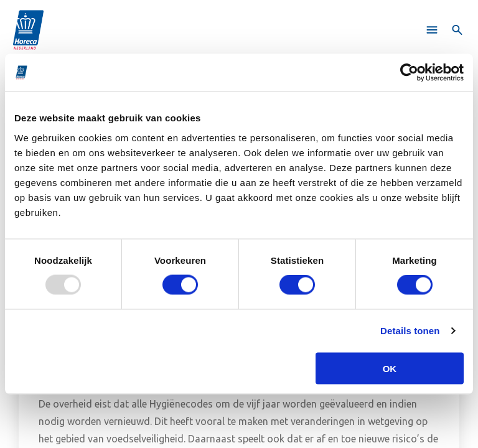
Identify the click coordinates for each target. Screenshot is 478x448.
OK (390, 368)
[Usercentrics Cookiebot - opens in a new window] (409, 73)
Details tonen (410, 331)
